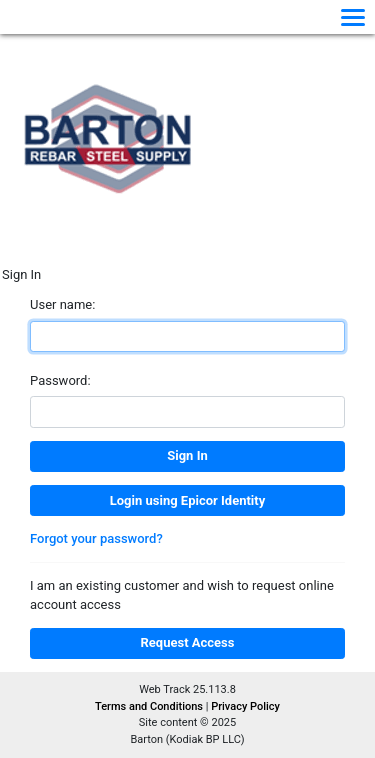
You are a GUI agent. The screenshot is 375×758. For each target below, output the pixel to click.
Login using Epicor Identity (187, 500)
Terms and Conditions (150, 706)
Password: (60, 380)
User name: (62, 304)
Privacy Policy (245, 706)
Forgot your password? (96, 538)
